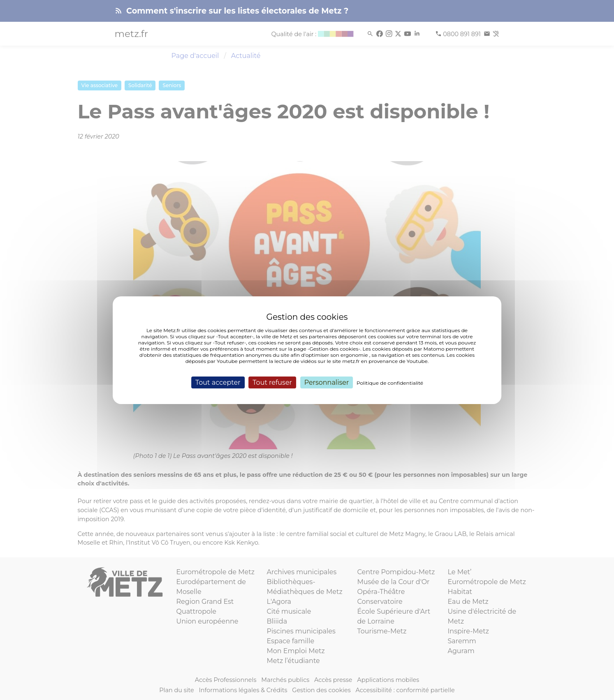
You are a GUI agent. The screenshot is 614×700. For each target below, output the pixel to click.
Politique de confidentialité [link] (390, 382)
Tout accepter (218, 382)
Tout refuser (272, 382)
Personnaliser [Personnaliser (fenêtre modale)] (327, 382)
